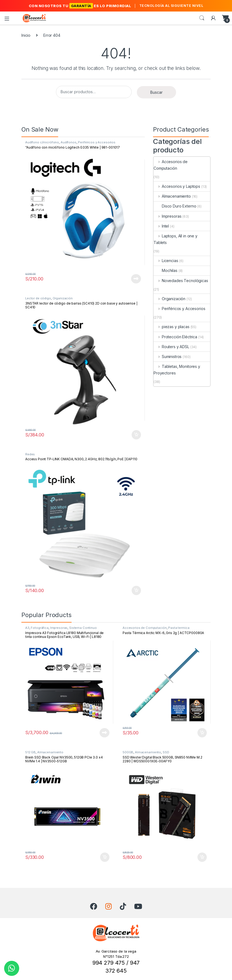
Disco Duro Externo (175, 206)
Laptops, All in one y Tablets (176, 239)
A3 (27, 628)
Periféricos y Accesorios (97, 142)
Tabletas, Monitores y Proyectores (177, 370)
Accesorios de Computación (171, 165)
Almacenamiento (172, 196)
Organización (63, 298)
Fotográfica (39, 628)
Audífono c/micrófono (42, 142)
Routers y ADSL (171, 347)
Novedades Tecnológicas (181, 281)
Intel (161, 226)
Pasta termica (179, 628)
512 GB (30, 752)
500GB (128, 752)
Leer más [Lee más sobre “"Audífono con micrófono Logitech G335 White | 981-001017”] (136, 279)
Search (202, 18)
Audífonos (69, 142)
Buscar (156, 92)
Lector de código (38, 298)
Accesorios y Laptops (177, 186)
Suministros (168, 357)
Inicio (26, 35)
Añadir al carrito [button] (136, 435)
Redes (30, 454)
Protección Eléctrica (175, 337)
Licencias (166, 261)
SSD (166, 752)
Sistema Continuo (83, 628)
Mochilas (165, 270)
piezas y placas (172, 327)
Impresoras (167, 216)
